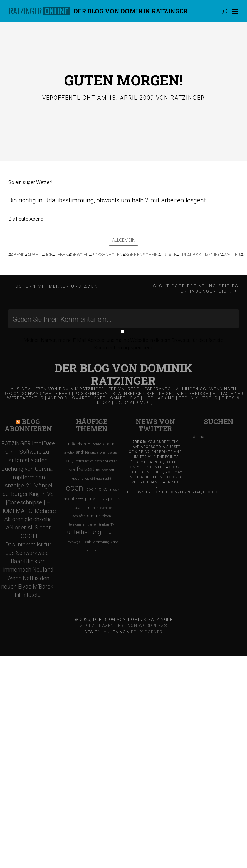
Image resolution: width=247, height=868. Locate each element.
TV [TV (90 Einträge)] (112, 522)
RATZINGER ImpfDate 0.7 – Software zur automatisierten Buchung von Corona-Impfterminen (28, 458)
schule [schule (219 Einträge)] (94, 513)
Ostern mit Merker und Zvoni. (59, 284)
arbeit (34, 254)
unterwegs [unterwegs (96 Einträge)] (73, 540)
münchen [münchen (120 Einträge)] (94, 442)
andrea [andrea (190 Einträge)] (82, 450)
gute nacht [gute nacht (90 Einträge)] (104, 476)
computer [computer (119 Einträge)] (82, 459)
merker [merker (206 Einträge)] (102, 487)
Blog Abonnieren (28, 423)
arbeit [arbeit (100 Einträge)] (94, 450)
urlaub (168, 254)
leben (61, 254)
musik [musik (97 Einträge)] (115, 488)
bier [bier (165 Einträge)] (103, 450)
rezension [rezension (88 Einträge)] (106, 506)
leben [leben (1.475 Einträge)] (74, 486)
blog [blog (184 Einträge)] (69, 459)
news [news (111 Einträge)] (80, 497)
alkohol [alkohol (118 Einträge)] (69, 450)
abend (17, 254)
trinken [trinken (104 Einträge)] (104, 522)
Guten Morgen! (124, 80)
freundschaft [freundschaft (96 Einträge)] (105, 468)
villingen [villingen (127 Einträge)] (92, 548)
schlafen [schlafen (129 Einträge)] (79, 514)
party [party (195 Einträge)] (90, 497)
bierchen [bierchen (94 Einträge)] (113, 451)
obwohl (79, 254)
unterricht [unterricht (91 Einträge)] (110, 531)
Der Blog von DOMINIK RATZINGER (131, 11)
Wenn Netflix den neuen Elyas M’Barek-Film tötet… (28, 584)
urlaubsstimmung (200, 254)
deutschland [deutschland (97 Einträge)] (99, 459)
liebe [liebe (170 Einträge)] (89, 487)
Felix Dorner (147, 630)
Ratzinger (188, 98)
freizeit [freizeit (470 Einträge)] (86, 467)
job (48, 254)
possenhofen (107, 254)
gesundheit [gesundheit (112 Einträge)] (81, 476)
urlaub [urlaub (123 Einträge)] (86, 540)
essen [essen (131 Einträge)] (114, 459)
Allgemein (124, 239)
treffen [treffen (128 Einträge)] (93, 522)
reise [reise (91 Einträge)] (95, 506)
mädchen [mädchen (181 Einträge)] (77, 442)
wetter (231, 254)
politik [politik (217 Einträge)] (114, 497)
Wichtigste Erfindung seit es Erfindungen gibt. (196, 286)
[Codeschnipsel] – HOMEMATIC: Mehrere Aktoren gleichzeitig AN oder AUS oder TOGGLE (28, 517)
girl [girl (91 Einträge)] (93, 476)
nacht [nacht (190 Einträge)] (69, 497)
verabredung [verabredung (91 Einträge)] (101, 540)
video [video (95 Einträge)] (114, 540)
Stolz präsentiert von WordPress (124, 623)
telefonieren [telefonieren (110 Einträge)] (78, 522)
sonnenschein (141, 254)
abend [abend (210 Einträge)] (109, 442)
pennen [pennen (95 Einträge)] (102, 497)
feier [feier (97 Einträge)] (72, 468)
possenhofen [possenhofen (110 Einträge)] (80, 506)
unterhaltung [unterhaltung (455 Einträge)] (84, 530)
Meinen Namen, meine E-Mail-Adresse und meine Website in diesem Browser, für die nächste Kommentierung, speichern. (123, 342)
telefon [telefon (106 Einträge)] (106, 514)
